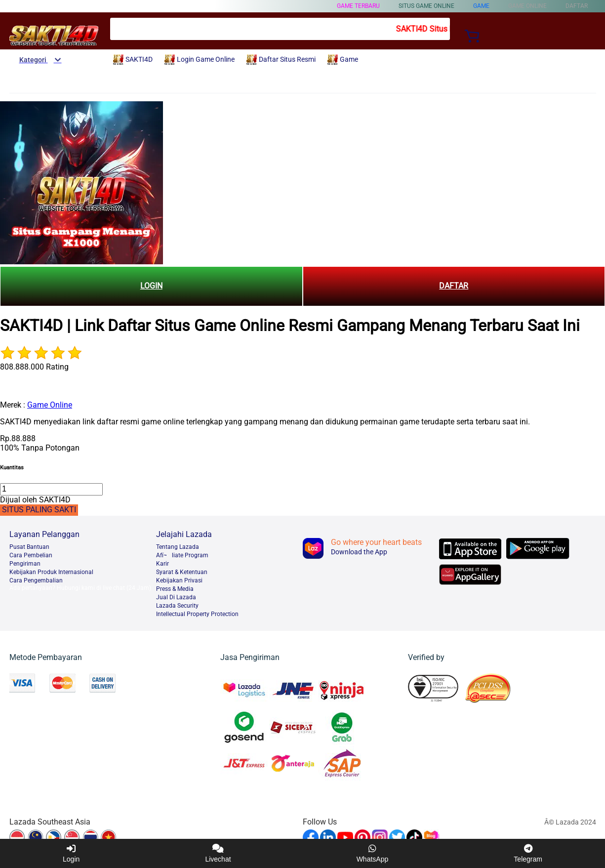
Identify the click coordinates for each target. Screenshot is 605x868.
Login (71, 853)
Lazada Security (177, 606)
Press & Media (175, 589)
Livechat (218, 853)
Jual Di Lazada (176, 597)
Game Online (50, 405)
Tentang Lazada (178, 547)
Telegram (528, 853)
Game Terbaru (358, 6)
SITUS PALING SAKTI (39, 510)
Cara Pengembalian (36, 580)
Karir (162, 564)
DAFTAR (454, 286)
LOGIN (151, 286)
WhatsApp (373, 853)
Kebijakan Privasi (179, 580)
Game (481, 6)
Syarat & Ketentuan (182, 572)
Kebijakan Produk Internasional (51, 572)
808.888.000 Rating (34, 367)
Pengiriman (25, 564)
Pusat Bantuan (29, 547)
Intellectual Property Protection (197, 614)
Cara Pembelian (31, 555)
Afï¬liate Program (182, 555)
